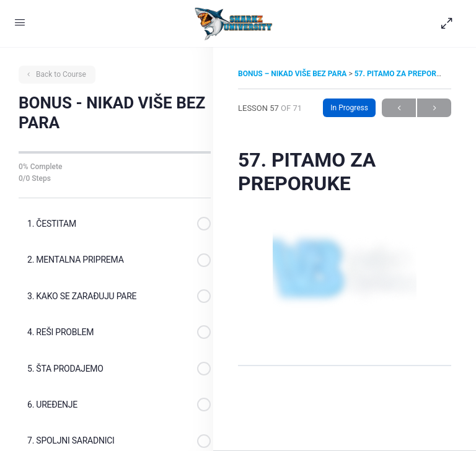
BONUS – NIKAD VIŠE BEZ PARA (293, 74)
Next (434, 108)
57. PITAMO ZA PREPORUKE (403, 74)
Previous (399, 108)
